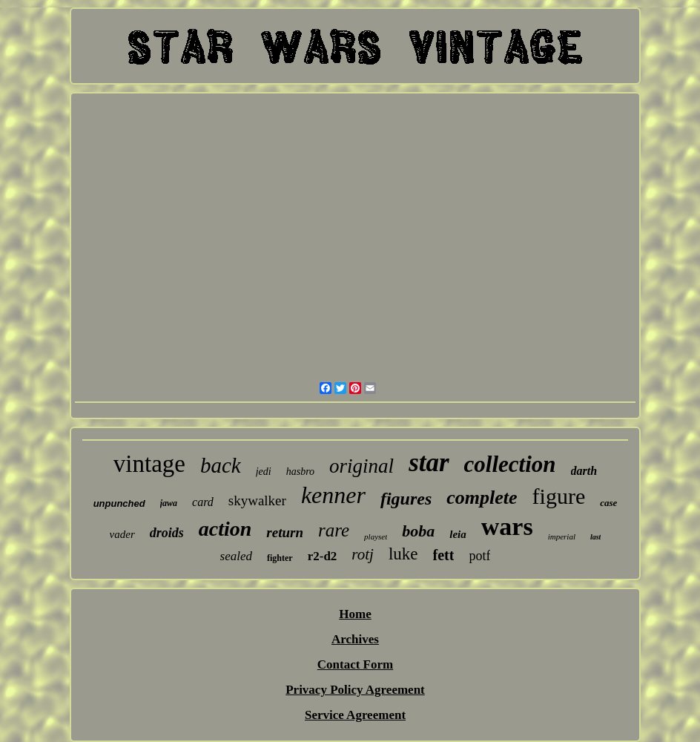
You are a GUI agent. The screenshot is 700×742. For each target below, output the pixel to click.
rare (334, 530)
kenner (333, 495)
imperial (562, 536)
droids (167, 533)
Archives (355, 639)
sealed (236, 556)
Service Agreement (355, 715)
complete (482, 498)
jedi (264, 472)
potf (479, 556)
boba (418, 531)
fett (444, 555)
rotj (363, 554)
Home (355, 614)
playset (376, 536)
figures (406, 499)
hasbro (300, 472)
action (225, 529)
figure (559, 496)
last (595, 537)
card (203, 502)
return (285, 532)
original (361, 466)
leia (458, 534)
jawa (169, 503)
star (429, 463)
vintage (149, 464)
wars (507, 526)
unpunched (119, 503)
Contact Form (355, 664)
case (608, 503)
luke (403, 554)
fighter (280, 558)
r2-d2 (323, 556)
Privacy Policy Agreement (355, 690)
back (221, 465)
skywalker (257, 500)
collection (510, 464)
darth (584, 471)
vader (122, 534)
